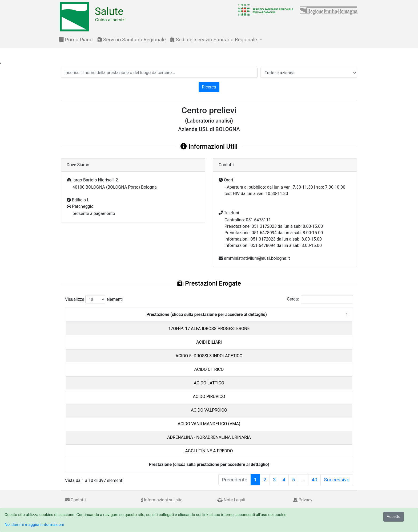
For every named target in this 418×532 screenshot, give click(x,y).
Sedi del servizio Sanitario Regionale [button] (214, 40)
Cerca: (320, 299)
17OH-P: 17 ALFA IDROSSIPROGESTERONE (209, 329)
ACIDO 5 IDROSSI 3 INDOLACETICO (209, 356)
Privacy (303, 500)
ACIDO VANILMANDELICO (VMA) (209, 424)
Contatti (76, 500)
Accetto (394, 517)
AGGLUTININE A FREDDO (209, 451)
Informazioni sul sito (162, 500)
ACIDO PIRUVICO (209, 397)
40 (314, 480)
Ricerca (209, 87)
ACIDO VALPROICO (209, 410)
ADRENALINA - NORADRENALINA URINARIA (209, 437)
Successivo (337, 480)
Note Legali (231, 500)
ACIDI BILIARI (209, 342)
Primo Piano (76, 40)
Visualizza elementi (94, 299)
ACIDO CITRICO (209, 369)
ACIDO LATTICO (209, 383)
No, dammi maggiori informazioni (34, 525)
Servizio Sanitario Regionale (131, 40)
